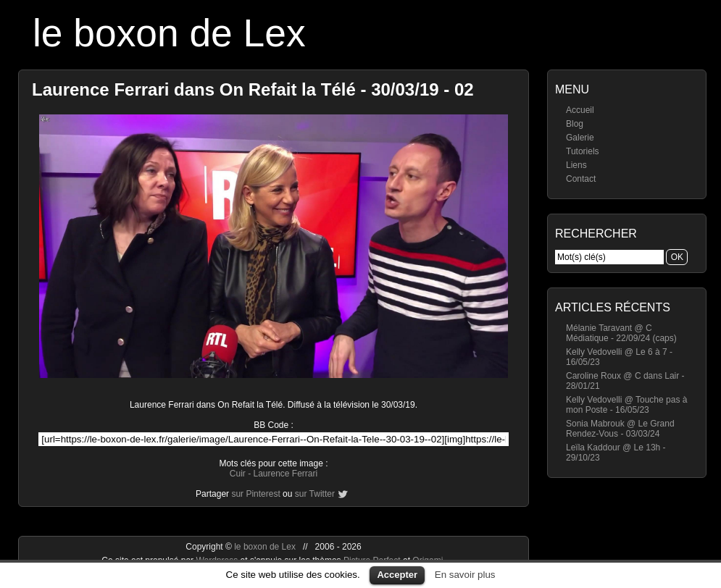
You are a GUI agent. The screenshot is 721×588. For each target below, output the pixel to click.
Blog (575, 124)
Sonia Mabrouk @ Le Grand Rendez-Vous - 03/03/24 (620, 429)
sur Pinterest (255, 494)
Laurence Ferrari (285, 474)
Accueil (580, 110)
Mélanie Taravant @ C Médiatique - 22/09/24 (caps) (621, 333)
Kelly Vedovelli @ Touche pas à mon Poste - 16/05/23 (626, 405)
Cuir (238, 474)
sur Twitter (315, 494)
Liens (576, 165)
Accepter (397, 575)
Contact (581, 179)
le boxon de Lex (169, 33)
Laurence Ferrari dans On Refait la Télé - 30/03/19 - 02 (253, 89)
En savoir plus (465, 575)
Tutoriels (583, 151)
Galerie (580, 138)
